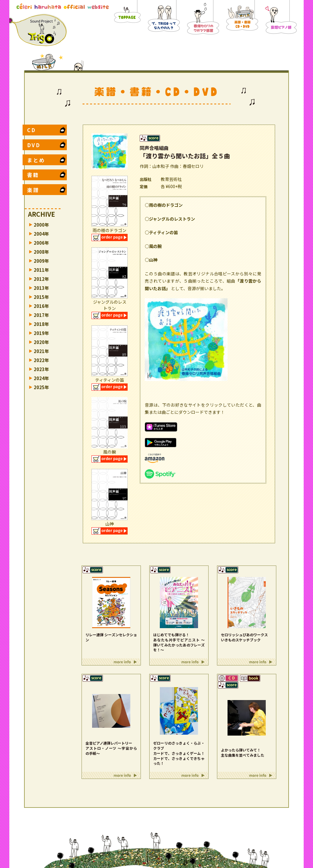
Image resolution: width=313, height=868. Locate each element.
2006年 (41, 243)
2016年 (41, 306)
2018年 (41, 324)
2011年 (41, 270)
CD (32, 130)
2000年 (41, 225)
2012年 (41, 279)
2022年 (41, 360)
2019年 (41, 333)
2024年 (41, 378)
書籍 (33, 175)
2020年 (41, 342)
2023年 (41, 369)
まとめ (36, 160)
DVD (34, 145)
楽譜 (33, 190)
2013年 (41, 288)
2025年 (41, 387)
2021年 (41, 351)
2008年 (41, 252)
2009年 (41, 261)
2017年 (41, 315)
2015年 (41, 297)
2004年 (41, 234)
